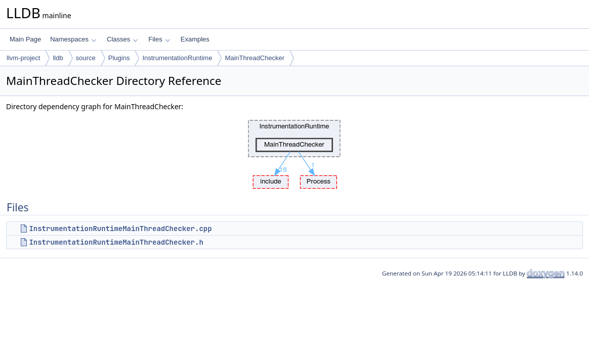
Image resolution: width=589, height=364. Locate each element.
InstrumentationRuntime (177, 58)
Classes (122, 39)
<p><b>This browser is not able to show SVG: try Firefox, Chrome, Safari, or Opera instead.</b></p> (294, 152)
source (86, 58)
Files (159, 39)
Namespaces (73, 39)
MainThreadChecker (255, 58)
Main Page (25, 39)
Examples (195, 39)
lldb (58, 58)
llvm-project (23, 58)
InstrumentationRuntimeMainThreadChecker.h (116, 242)
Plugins (119, 58)
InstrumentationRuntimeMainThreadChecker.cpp (120, 229)
